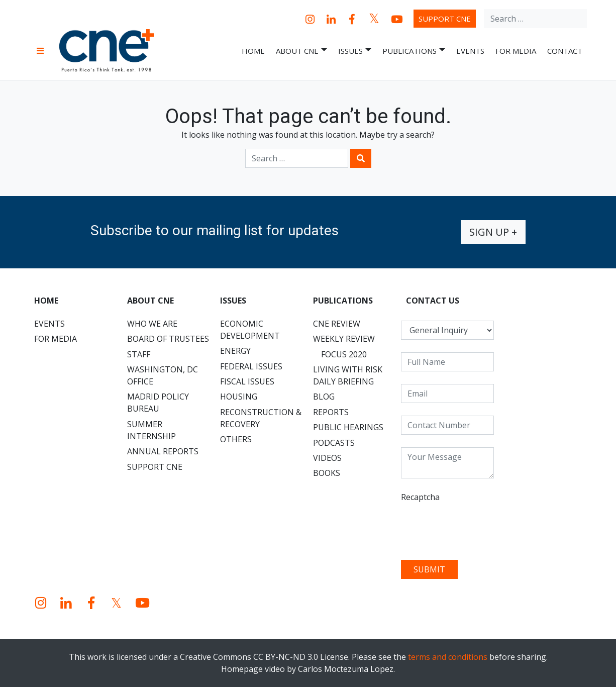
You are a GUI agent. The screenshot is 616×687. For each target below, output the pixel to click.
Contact (565, 51)
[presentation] (477, 528)
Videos (327, 458)
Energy (235, 351)
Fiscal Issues (247, 381)
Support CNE (445, 19)
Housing (239, 397)
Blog (324, 397)
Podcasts (334, 443)
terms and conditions (448, 657)
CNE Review (337, 324)
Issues (355, 51)
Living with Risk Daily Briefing (348, 375)
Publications (414, 51)
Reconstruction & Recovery (261, 418)
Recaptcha (420, 497)
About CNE (301, 51)
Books (327, 473)
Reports (331, 412)
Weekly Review (344, 339)
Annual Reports (163, 451)
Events (470, 51)
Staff (139, 354)
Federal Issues (251, 366)
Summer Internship (151, 430)
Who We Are (152, 324)
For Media (516, 51)
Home (253, 51)
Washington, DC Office (163, 375)
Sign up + (493, 232)
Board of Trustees (168, 339)
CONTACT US (433, 301)
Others (236, 439)
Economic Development (250, 330)
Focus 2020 (344, 354)
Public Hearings (348, 427)
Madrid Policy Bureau (158, 403)
